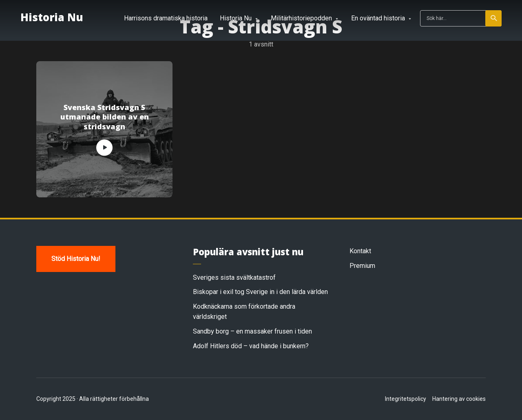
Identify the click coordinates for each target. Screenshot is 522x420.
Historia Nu (52, 17)
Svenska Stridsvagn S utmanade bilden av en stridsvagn (105, 117)
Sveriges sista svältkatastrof (234, 277)
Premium (362, 266)
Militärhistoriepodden (301, 18)
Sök (494, 18)
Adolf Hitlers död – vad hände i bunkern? (251, 346)
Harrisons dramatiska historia (166, 18)
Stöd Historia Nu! (76, 259)
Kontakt (360, 251)
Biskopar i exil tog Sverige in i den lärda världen (260, 292)
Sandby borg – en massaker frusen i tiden (252, 331)
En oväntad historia (378, 18)
